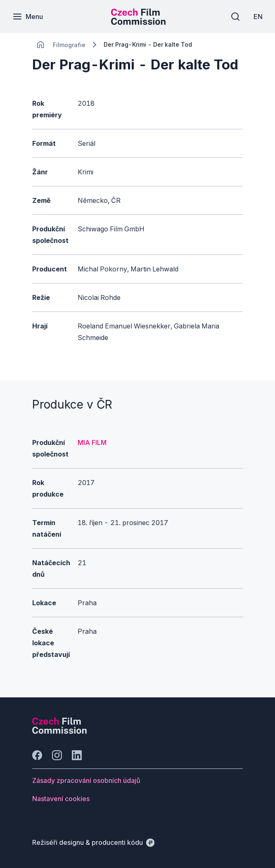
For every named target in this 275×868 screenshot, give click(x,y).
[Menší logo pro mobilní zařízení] (138, 22)
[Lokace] (69, 45)
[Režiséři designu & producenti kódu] (93, 842)
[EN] (258, 17)
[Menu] (28, 17)
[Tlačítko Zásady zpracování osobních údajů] (86, 780)
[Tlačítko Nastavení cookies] (61, 799)
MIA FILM (92, 442)
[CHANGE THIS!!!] (40, 45)
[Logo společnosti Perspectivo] (59, 731)
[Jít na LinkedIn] (77, 755)
